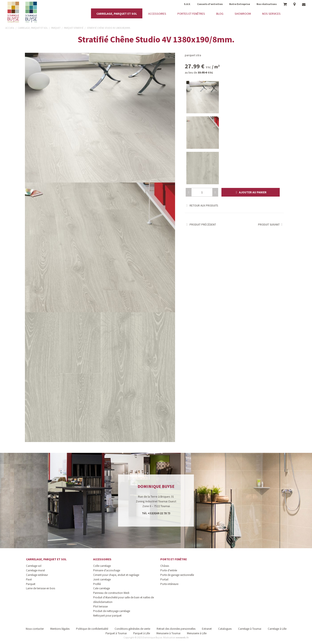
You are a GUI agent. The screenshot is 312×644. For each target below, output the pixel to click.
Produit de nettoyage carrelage (112, 611)
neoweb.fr (182, 637)
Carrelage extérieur (37, 575)
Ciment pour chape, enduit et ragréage (116, 575)
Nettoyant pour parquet (107, 616)
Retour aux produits (201, 206)
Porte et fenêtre (174, 559)
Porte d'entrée (169, 570)
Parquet (31, 584)
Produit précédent (200, 225)
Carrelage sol (34, 566)
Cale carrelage (102, 588)
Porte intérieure (169, 584)
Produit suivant (271, 225)
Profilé (97, 584)
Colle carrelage (102, 566)
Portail (164, 579)
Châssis (165, 566)
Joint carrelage (102, 579)
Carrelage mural (35, 570)
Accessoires (102, 559)
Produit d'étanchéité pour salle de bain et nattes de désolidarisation (123, 600)
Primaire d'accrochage (107, 570)
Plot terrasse (100, 606)
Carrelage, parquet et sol (46, 559)
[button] (251, 192)
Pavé (29, 579)
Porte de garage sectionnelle (177, 575)
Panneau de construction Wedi (111, 593)
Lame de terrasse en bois (41, 588)
